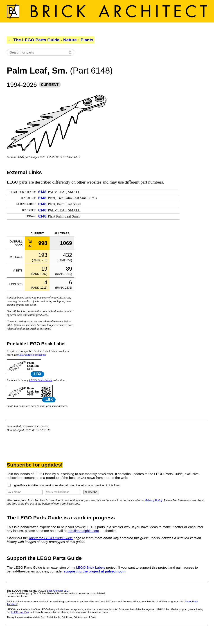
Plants (87, 40)
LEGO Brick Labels (41, 380)
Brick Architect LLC (58, 591)
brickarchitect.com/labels (31, 355)
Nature (70, 40)
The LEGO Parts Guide (36, 40)
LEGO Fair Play (20, 612)
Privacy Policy (154, 500)
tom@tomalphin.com (83, 531)
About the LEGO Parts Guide (51, 538)
